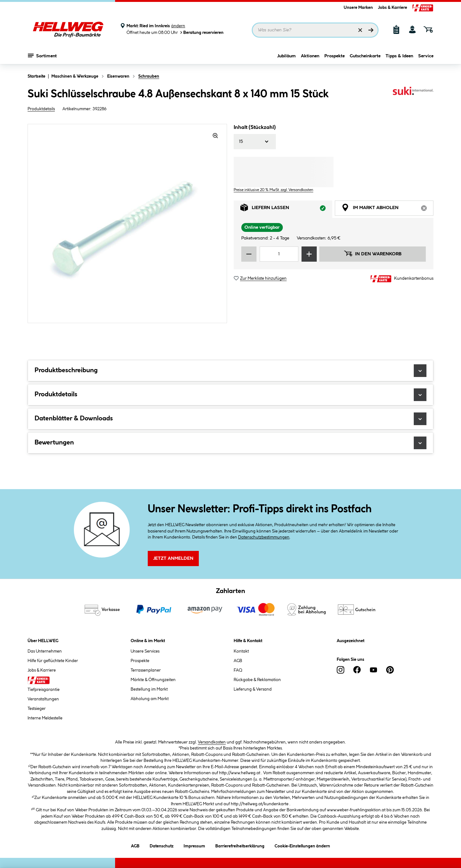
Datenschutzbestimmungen (264, 537)
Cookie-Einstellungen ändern (302, 845)
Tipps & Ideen (399, 56)
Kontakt (241, 651)
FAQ (238, 670)
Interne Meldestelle (45, 718)
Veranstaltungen (43, 699)
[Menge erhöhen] (309, 254)
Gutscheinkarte (365, 56)
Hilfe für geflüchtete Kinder (53, 661)
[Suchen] (371, 30)
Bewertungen (230, 443)
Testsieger (37, 709)
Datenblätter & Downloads (230, 419)
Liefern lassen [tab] (286, 209)
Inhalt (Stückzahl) (255, 128)
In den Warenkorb (373, 253)
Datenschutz (162, 845)
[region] (127, 223)
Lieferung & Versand (253, 689)
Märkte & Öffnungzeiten (153, 680)
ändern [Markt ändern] (178, 26)
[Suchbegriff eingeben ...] (315, 30)
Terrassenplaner (146, 670)
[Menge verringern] (249, 254)
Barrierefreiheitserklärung (240, 845)
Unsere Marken (358, 8)
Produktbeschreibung (230, 371)
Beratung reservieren (201, 32)
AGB (238, 661)
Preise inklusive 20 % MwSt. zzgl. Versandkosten (273, 190)
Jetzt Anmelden (173, 558)
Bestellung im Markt (149, 689)
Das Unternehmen (45, 651)
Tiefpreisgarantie (44, 690)
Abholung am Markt (150, 699)
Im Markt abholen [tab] (387, 209)
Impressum (194, 845)
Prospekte (334, 56)
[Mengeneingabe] (279, 254)
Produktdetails (41, 109)
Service (426, 56)
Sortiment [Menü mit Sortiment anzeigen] (42, 55)
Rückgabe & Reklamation (257, 680)
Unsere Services (145, 651)
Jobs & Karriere (393, 8)
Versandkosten (212, 742)
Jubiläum (286, 56)
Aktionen (310, 56)
